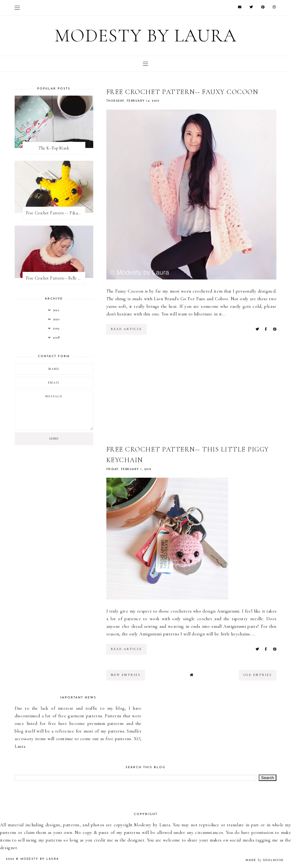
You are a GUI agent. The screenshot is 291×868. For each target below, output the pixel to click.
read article (126, 329)
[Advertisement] (192, 392)
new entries (126, 675)
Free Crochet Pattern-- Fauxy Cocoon (182, 92)
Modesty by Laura (146, 36)
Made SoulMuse (265, 860)
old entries (258, 675)
